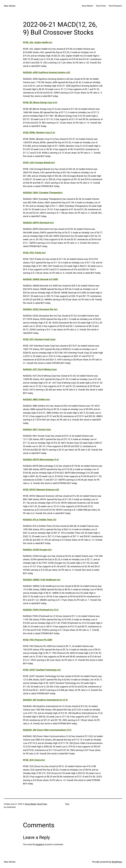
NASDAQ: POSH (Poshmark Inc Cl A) (41, 610)
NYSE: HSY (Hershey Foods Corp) (39, 339)
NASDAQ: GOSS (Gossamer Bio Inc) (40, 309)
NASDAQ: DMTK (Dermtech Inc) (38, 223)
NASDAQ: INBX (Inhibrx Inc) (36, 399)
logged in (40, 844)
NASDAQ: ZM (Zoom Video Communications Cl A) (47, 730)
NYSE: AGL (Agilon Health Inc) (38, 42)
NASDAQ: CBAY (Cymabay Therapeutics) (43, 193)
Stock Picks (42, 804)
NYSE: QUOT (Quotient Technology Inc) (42, 670)
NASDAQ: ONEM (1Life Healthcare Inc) (42, 580)
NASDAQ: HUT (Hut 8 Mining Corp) (40, 369)
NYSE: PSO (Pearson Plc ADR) (38, 640)
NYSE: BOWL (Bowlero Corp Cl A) (39, 133)
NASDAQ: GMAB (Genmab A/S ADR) (41, 279)
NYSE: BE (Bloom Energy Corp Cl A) (40, 103)
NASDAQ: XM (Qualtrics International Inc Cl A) (45, 700)
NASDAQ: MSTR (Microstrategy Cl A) (41, 460)
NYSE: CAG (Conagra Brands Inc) (39, 163)
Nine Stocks (10, 6)
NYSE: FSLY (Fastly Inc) (34, 253)
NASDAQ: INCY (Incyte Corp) (37, 430)
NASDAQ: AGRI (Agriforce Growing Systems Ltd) (47, 72)
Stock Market (31, 804)
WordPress (117, 862)
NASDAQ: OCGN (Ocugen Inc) (37, 550)
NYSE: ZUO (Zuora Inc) (34, 760)
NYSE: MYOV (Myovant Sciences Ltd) (41, 490)
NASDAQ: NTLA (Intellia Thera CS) (40, 520)
